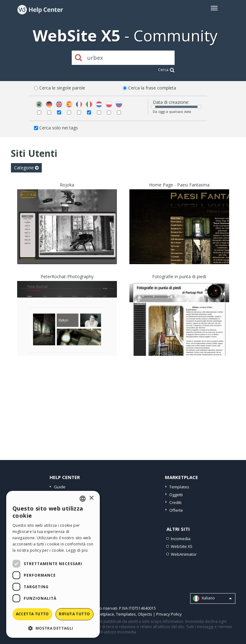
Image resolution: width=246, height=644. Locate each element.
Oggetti (176, 495)
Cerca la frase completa (152, 88)
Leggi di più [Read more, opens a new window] (77, 550)
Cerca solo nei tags (59, 128)
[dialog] (53, 564)
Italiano (212, 598)
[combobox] (83, 499)
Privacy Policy (169, 614)
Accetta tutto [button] (32, 614)
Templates (179, 487)
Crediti (175, 502)
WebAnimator (184, 554)
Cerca (166, 70)
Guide (60, 487)
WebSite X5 (182, 546)
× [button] (91, 498)
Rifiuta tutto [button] (74, 614)
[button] (53, 628)
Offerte (176, 510)
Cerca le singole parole (62, 88)
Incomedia (181, 539)
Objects (145, 614)
